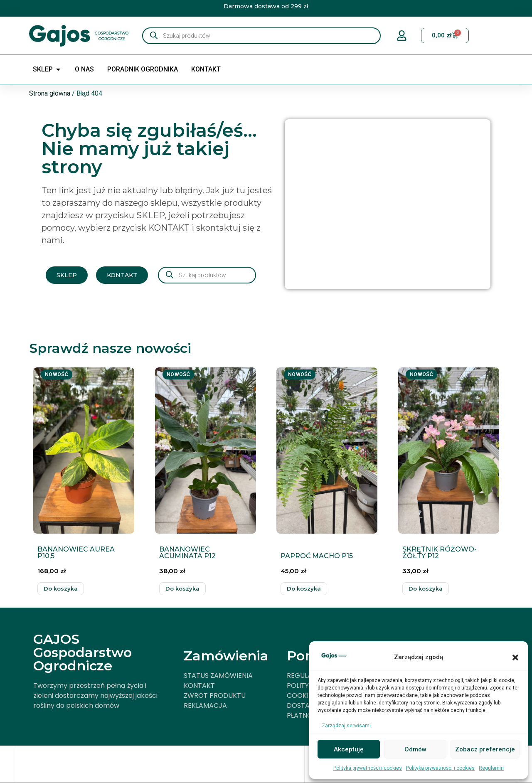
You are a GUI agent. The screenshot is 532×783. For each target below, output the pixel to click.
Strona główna (50, 93)
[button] (515, 657)
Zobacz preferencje (485, 749)
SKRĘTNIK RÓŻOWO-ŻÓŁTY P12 (440, 553)
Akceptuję (349, 749)
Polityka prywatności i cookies (368, 768)
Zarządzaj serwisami (346, 726)
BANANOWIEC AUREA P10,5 (76, 553)
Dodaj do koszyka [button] (61, 589)
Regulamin (491, 768)
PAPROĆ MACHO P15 (317, 556)
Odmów (415, 749)
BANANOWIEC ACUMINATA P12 (187, 553)
